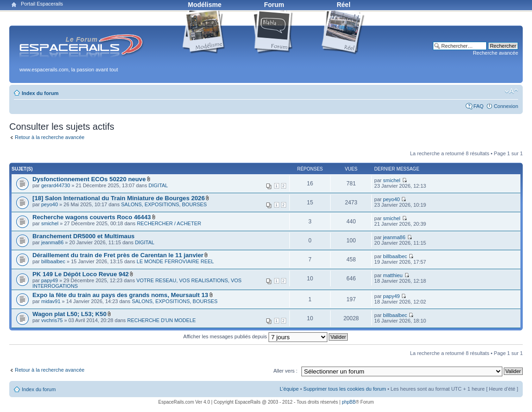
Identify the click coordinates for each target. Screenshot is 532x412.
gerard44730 (56, 185)
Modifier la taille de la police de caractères (511, 91)
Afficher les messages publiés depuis (266, 336)
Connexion (506, 106)
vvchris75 (52, 320)
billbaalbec (53, 261)
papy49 (50, 280)
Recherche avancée (495, 53)
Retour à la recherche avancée (50, 137)
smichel (391, 180)
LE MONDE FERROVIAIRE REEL (175, 261)
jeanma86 (52, 242)
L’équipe (289, 389)
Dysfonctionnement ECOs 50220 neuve (89, 179)
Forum (274, 5)
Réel (344, 5)
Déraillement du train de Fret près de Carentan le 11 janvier (118, 255)
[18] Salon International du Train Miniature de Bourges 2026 (119, 198)
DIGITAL (158, 185)
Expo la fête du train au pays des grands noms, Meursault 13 (120, 295)
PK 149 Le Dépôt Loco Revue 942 (81, 274)
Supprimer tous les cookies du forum (345, 389)
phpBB (349, 402)
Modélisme (205, 5)
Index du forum (40, 93)
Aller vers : (285, 371)
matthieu (393, 275)
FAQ (478, 106)
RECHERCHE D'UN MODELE (162, 320)
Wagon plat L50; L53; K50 (69, 314)
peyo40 (50, 204)
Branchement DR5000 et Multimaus (84, 236)
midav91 (51, 301)
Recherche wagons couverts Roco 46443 (92, 217)
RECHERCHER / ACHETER (169, 223)
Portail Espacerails (42, 4)
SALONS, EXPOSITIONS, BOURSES (164, 204)
